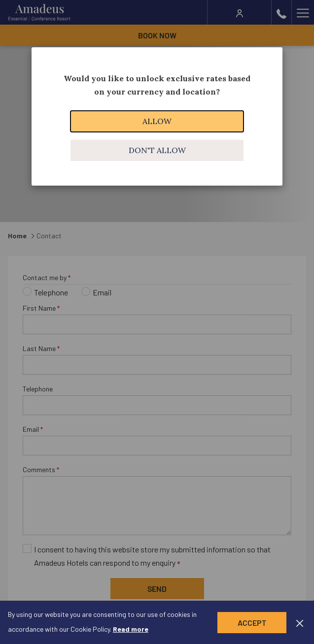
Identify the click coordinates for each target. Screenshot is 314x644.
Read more (131, 629)
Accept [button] (252, 623)
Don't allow (157, 150)
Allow (157, 121)
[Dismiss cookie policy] (300, 623)
